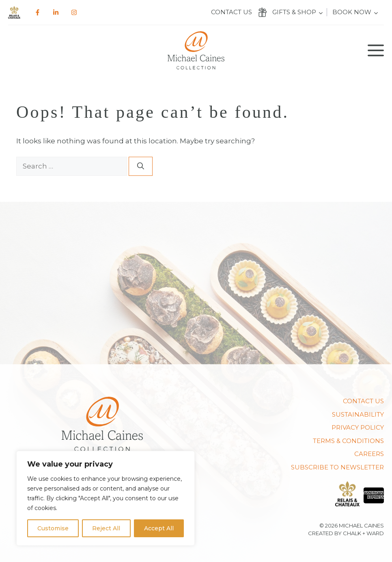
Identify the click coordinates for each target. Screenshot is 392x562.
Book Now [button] (352, 12)
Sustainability (358, 414)
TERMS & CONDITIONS (348, 441)
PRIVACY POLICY (358, 427)
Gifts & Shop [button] (294, 12)
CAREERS (369, 454)
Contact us (232, 12)
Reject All (106, 528)
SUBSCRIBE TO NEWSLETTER (337, 467)
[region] (106, 498)
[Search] (141, 166)
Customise (53, 528)
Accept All (159, 528)
